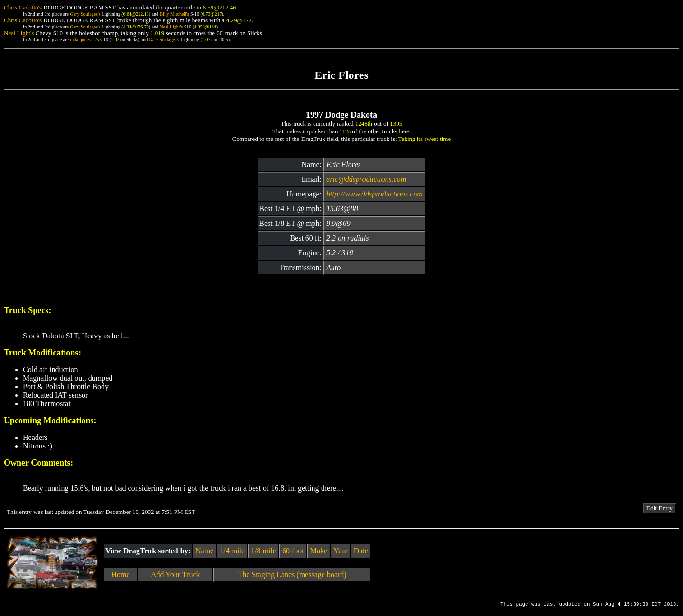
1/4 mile (232, 551)
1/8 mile (263, 551)
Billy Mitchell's (174, 14)
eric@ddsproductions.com (366, 179)
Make (319, 551)
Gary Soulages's (85, 14)
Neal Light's (171, 27)
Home (121, 574)
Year (340, 551)
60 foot (293, 551)
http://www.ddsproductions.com (374, 194)
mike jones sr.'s (84, 40)
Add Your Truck (175, 574)
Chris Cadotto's (23, 7)
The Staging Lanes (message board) (292, 574)
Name (204, 551)
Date (361, 551)
